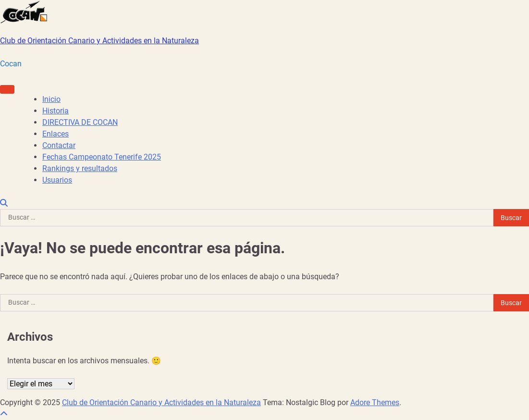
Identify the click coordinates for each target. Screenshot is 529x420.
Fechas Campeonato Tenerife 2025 (102, 157)
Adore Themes (375, 402)
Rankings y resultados (80, 168)
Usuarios (57, 180)
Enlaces (55, 134)
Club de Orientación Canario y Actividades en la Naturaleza (99, 41)
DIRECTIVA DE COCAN (80, 122)
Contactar (59, 145)
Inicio (51, 99)
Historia (55, 111)
